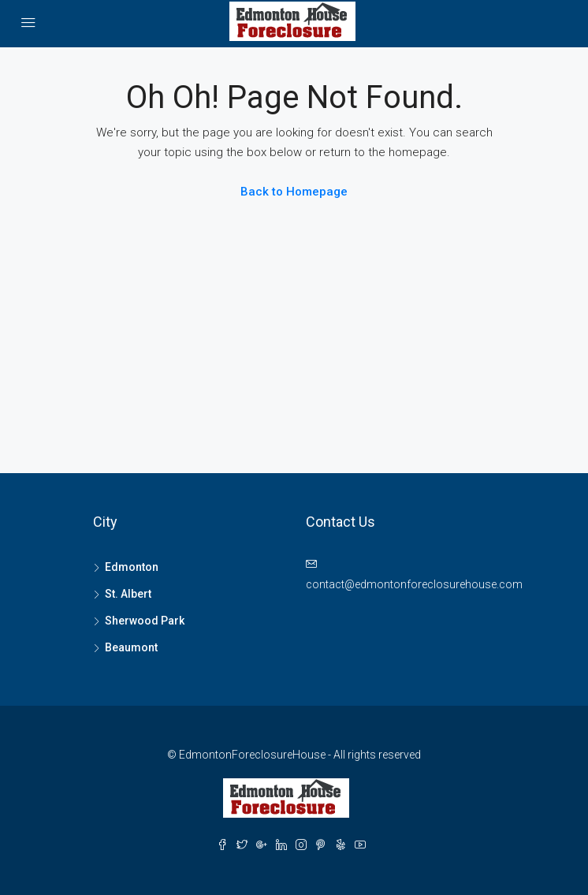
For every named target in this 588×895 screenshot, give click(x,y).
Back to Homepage (294, 192)
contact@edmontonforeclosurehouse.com (414, 584)
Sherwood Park (145, 621)
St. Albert (128, 594)
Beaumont (131, 647)
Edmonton (132, 567)
